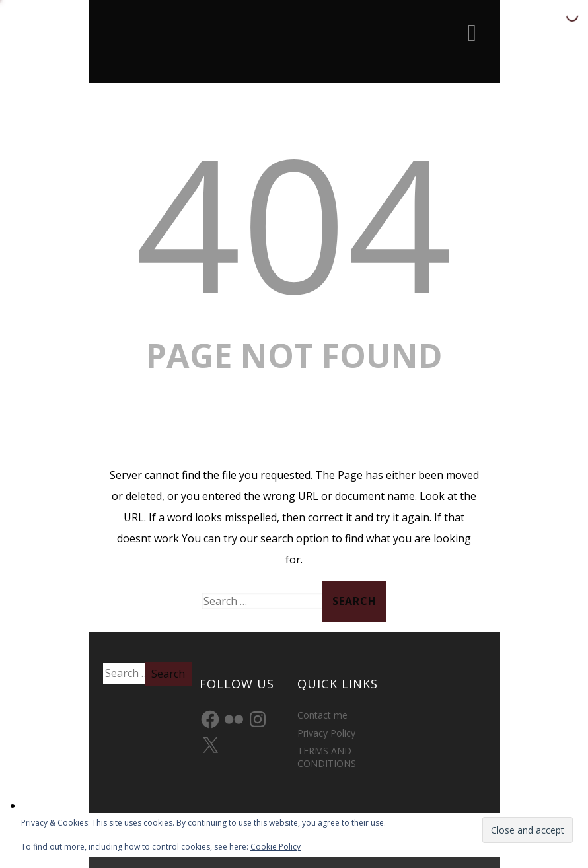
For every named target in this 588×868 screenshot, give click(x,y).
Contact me (322, 715)
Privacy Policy (326, 733)
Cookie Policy (276, 847)
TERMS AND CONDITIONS (327, 757)
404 (294, 222)
